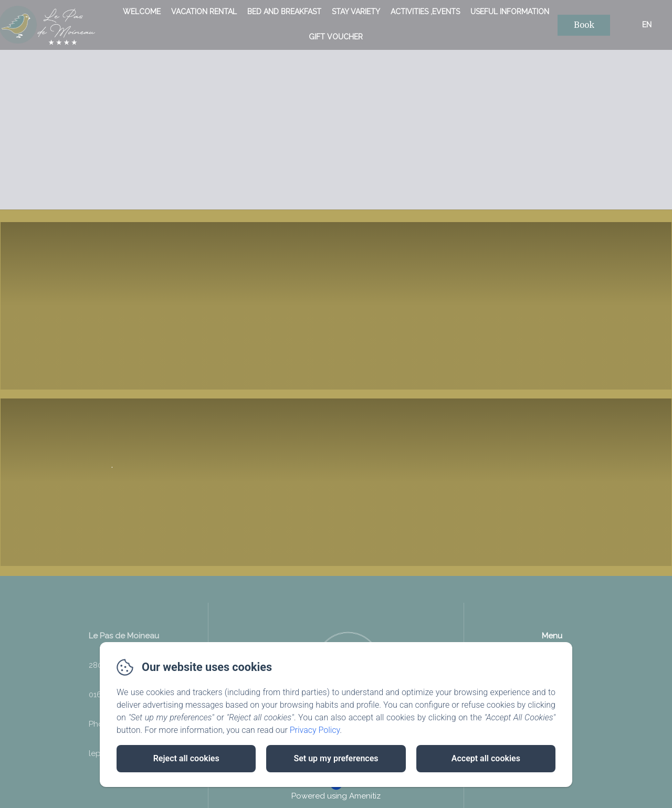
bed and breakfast (284, 12)
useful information (510, 12)
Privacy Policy (315, 730)
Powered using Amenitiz (336, 797)
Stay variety (356, 12)
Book (584, 25)
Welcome (142, 12)
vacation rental (204, 12)
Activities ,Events (425, 12)
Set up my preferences (336, 758)
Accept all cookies (486, 758)
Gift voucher (336, 37)
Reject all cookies (186, 758)
